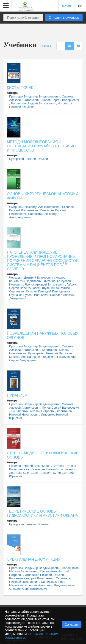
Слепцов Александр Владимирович (50, 585)
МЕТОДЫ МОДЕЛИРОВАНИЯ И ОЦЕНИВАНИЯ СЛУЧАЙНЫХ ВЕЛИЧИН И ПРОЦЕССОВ (41, 146)
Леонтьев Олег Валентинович (30, 473)
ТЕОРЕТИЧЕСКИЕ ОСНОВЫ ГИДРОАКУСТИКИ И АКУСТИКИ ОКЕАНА (43, 513)
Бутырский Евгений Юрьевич (29, 159)
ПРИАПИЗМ (17, 395)
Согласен (72, 625)
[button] (6, 6)
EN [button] (80, 6)
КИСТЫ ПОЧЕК (20, 88)
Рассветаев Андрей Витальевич (33, 103)
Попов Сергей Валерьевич (60, 100)
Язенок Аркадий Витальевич (45, 284)
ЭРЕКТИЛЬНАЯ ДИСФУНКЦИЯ (34, 559)
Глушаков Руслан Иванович (29, 295)
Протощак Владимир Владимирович (35, 96)
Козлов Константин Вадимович (37, 279)
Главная (46, 46)
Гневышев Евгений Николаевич (54, 469)
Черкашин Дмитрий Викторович (32, 278)
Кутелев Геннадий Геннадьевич (49, 291)
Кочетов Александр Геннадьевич (32, 357)
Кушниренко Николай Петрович (50, 353)
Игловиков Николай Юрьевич (46, 575)
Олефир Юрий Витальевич (28, 589)
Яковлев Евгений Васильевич (30, 466)
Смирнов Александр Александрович (35, 207)
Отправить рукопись (64, 18)
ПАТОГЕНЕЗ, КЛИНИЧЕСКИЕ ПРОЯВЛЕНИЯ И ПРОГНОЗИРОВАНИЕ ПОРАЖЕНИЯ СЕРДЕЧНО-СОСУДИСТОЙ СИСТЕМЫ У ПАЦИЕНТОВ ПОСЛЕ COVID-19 (43, 261)
